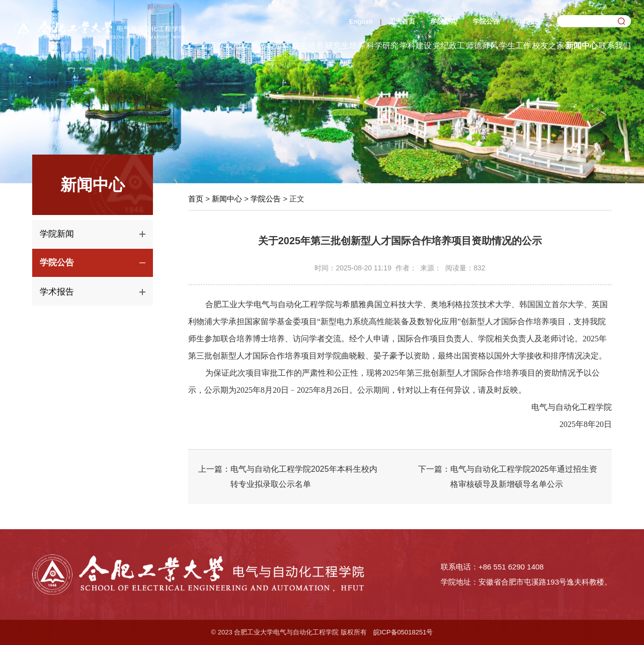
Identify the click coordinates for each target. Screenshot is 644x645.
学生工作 (515, 46)
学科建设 (416, 46)
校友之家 (548, 46)
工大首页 (402, 21)
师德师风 (482, 46)
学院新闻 (444, 21)
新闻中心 (582, 46)
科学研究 (382, 46)
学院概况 (233, 46)
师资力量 (267, 46)
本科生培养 (304, 46)
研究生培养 (345, 46)
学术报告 (528, 21)
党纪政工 (449, 46)
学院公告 (486, 21)
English (361, 21)
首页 (208, 46)
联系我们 (615, 46)
